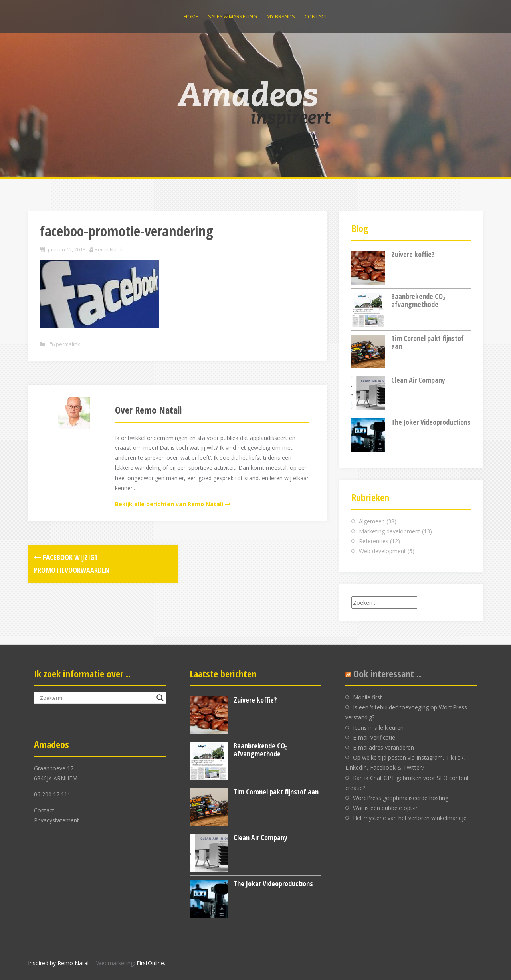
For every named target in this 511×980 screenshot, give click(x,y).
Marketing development (390, 531)
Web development (382, 551)
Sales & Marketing (233, 16)
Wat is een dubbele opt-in (386, 808)
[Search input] (96, 698)
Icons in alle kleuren (378, 728)
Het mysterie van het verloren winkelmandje (410, 818)
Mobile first (367, 697)
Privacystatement (56, 820)
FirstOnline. (151, 963)
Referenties (374, 541)
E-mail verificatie (374, 737)
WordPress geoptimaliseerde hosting (401, 798)
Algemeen (372, 521)
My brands (281, 16)
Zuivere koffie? (413, 254)
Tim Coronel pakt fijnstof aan (428, 342)
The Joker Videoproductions (431, 422)
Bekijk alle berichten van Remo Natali (169, 504)
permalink (67, 344)
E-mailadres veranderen (383, 747)
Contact (316, 16)
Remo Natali (109, 249)
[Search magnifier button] (160, 698)
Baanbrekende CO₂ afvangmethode (418, 300)
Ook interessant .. (387, 674)
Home (191, 16)
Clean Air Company (418, 380)
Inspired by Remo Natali (59, 963)
